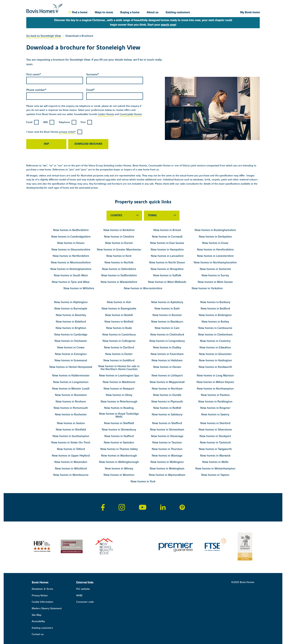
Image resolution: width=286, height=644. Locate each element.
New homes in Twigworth (215, 449)
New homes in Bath (167, 309)
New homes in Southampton (71, 436)
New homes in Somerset (215, 269)
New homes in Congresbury (167, 341)
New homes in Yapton (215, 475)
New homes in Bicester (167, 315)
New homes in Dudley (167, 347)
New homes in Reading (119, 408)
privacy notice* (67, 132)
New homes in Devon (71, 243)
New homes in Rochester (71, 414)
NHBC (80, 596)
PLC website (83, 589)
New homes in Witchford (71, 469)
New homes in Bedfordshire (71, 230)
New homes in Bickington (215, 315)
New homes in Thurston (167, 449)
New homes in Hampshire (167, 250)
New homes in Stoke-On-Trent (71, 442)
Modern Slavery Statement (47, 609)
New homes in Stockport (215, 436)
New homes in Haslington (215, 360)
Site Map (37, 615)
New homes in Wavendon (71, 462)
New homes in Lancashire (167, 256)
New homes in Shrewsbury (119, 430)
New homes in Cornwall (167, 237)
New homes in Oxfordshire (119, 269)
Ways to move (104, 13)
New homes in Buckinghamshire (215, 230)
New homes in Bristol (167, 230)
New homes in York (143, 481)
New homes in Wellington (167, 462)
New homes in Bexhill (119, 315)
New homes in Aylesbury (167, 302)
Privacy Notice (40, 596)
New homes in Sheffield (119, 423)
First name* (34, 74)
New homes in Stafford (119, 436)
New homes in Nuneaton (71, 395)
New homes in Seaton (71, 423)
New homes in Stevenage (167, 436)
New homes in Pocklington (215, 402)
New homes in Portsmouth (71, 408)
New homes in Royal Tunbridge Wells (119, 415)
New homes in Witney (119, 469)
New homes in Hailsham (167, 360)
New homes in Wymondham (167, 475)
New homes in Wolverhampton (215, 469)
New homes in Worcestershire (143, 288)
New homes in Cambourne (215, 328)
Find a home (80, 13)
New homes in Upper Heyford (71, 456)
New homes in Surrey (215, 275)
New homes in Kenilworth (215, 367)
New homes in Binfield (119, 322)
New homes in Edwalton (215, 347)
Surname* (93, 74)
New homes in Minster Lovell (71, 389)
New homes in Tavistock (215, 442)
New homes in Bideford (71, 322)
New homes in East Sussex (167, 243)
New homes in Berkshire (119, 230)
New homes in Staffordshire (119, 275)
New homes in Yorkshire (207, 288)
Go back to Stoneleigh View (44, 36)
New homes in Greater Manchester (119, 250)
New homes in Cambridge (71, 335)
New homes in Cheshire (119, 237)
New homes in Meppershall (167, 382)
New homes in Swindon (119, 442)
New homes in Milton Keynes (215, 382)
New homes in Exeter (119, 354)
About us (152, 13)
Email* (90, 90)
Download (81, 144)
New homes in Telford (71, 449)
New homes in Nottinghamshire (71, 269)
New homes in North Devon (167, 262)
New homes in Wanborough (119, 456)
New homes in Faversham (167, 354)
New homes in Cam (167, 328)
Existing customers (178, 13)
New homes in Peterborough (119, 402)
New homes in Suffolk (167, 275)
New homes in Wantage (167, 456)
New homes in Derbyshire (215, 237)
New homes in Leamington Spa (119, 376)
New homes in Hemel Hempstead (71, 367)
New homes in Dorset (119, 243)
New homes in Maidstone (119, 382)
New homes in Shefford (167, 423)
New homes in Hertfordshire (71, 256)
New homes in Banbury (215, 302)
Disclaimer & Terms (42, 589)
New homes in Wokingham (167, 469)
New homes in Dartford (119, 347)
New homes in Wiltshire (79, 288)
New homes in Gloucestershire (71, 250)
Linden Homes (106, 114)
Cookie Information (42, 602)
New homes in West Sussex (215, 282)
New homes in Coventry (215, 341)
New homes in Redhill (167, 408)
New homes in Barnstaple (71, 309)
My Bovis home (250, 13)
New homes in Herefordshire (215, 250)
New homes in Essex (215, 243)
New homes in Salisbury (167, 414)
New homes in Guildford (119, 360)
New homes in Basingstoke (119, 309)
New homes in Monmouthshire (71, 262)
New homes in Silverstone (215, 430)
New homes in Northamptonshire (215, 262)
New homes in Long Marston (215, 376)
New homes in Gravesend (71, 360)
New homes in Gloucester (215, 354)
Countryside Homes (131, 114)
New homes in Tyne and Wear (71, 282)
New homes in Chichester (71, 341)
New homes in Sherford (215, 423)
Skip (46, 144)
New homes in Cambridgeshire (71, 237)
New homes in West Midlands (167, 282)
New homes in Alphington (71, 302)
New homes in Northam (167, 389)
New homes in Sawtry (215, 414)
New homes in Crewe (71, 347)
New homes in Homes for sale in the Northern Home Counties (119, 368)
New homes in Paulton (215, 395)
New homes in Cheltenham (215, 335)
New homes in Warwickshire (119, 282)
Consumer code (85, 602)
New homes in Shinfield (71, 430)
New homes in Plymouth (167, 402)
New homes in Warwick (215, 456)
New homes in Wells (215, 462)
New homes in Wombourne (71, 475)
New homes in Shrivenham (167, 430)
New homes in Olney (119, 395)
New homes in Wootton (119, 475)
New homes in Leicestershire (215, 256)
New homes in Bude (119, 328)
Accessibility (38, 621)
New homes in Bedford (215, 309)
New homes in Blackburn (167, 322)
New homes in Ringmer (215, 408)
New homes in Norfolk (119, 262)
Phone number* (36, 90)
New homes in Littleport (167, 376)
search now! (169, 25)
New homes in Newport (119, 389)
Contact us (38, 634)
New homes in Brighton (71, 328)
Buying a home (130, 13)
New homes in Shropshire (167, 269)
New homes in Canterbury (119, 335)
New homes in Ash (119, 302)
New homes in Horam (167, 367)
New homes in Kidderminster (71, 376)
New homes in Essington (71, 354)
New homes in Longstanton (71, 382)
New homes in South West (71, 275)
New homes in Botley (215, 322)
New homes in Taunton (167, 442)
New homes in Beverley (71, 315)
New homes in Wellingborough (119, 462)
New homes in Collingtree (119, 341)
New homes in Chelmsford (167, 335)
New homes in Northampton (215, 389)
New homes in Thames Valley (119, 449)
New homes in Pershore (71, 402)
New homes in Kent (119, 256)
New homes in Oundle (167, 395)
